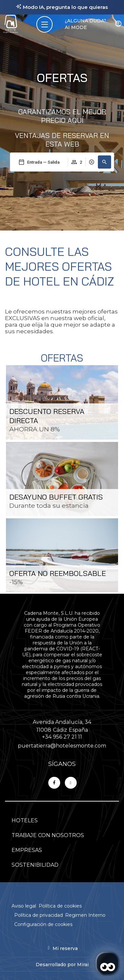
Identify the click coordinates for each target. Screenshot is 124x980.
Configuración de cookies (43, 924)
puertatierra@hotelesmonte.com (62, 746)
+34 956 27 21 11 (62, 737)
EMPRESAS (27, 850)
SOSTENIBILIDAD (35, 865)
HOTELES (25, 820)
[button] (104, 162)
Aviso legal (24, 906)
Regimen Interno (85, 915)
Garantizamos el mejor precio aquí (62, 116)
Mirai (83, 965)
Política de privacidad (39, 915)
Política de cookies (60, 906)
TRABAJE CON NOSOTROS (48, 835)
